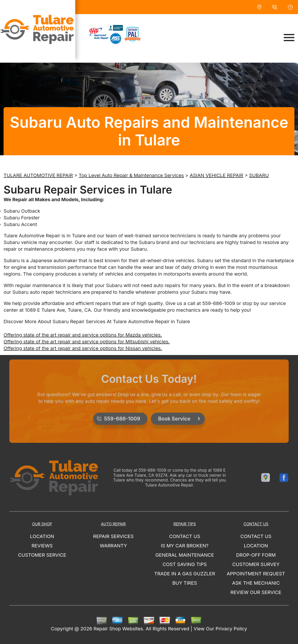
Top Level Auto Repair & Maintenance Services (131, 175)
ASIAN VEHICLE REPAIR (216, 175)
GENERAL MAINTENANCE (185, 555)
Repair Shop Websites (118, 629)
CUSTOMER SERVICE (42, 555)
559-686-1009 (219, 303)
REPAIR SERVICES (113, 536)
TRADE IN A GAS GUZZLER (185, 574)
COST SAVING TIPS (185, 564)
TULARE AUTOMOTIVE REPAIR (38, 175)
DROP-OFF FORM (256, 555)
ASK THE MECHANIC (256, 583)
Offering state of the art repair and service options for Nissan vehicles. (83, 348)
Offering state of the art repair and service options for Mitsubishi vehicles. (87, 342)
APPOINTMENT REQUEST (256, 574)
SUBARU (259, 175)
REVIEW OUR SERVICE (256, 592)
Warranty (113, 546)
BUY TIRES (185, 583)
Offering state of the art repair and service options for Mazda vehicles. (83, 335)
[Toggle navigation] (289, 38)
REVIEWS (42, 546)
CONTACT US (185, 536)
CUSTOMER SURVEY (256, 564)
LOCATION (42, 536)
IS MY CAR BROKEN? (185, 546)
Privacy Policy (231, 629)
